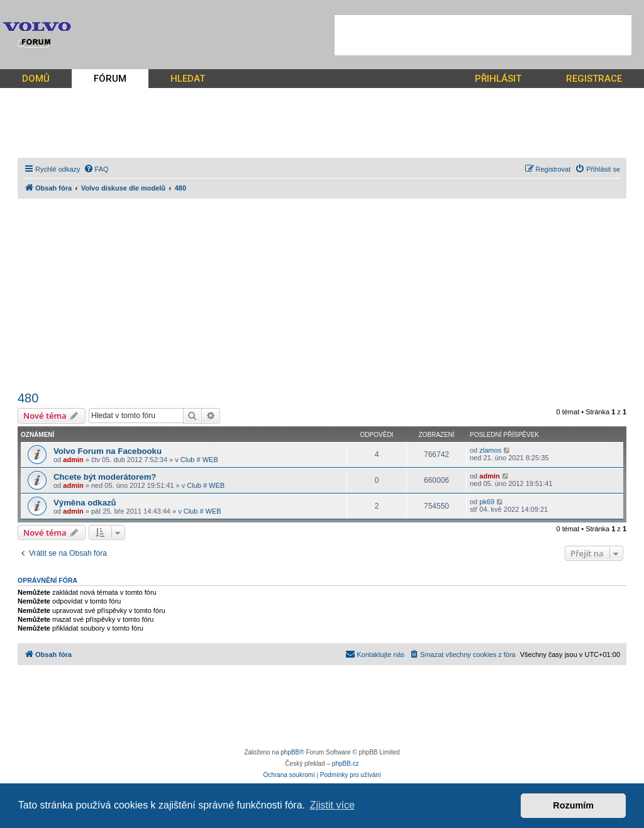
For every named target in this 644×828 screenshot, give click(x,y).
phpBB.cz (346, 764)
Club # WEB (199, 460)
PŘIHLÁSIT (498, 79)
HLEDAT (188, 79)
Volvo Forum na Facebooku (108, 451)
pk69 (487, 502)
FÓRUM (110, 79)
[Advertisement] (483, 35)
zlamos (490, 450)
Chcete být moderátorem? (105, 477)
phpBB (290, 752)
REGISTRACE (594, 79)
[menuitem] (96, 169)
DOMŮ (36, 79)
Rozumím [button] (573, 805)
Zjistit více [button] (332, 805)
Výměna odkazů (85, 503)
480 (28, 398)
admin (73, 460)
